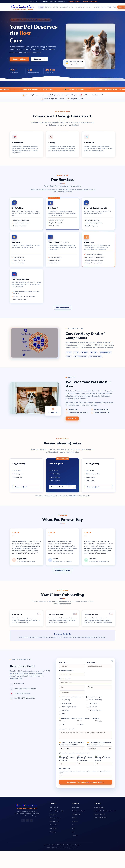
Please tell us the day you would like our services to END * (99, 744)
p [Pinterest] (32, 820)
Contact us (73, 496)
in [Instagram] (27, 820)
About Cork (76, 807)
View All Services (62, 308)
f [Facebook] (23, 820)
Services (48, 7)
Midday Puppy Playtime (68, 707)
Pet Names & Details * (67, 729)
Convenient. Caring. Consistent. (63, 116)
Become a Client (19, 59)
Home (41, 7)
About (56, 7)
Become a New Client (90, 2)
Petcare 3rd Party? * (66, 768)
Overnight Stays (55, 818)
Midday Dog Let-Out (56, 811)
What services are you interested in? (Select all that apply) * (80, 697)
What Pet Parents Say (62, 519)
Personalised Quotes (62, 443)
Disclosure (78, 845)
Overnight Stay (65, 703)
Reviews (97, 7)
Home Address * (65, 679)
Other (62, 714)
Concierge (53, 832)
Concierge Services (94, 710)
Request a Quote (74, 2)
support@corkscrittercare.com (105, 811)
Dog (62, 721)
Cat (80, 721)
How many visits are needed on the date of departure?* (67, 758)
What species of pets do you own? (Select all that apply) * (80, 718)
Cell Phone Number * (66, 671)
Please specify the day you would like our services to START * (71, 744)
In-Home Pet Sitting (94, 700)
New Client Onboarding (62, 595)
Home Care (64, 710)
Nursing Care (92, 707)
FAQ (115, 7)
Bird (62, 725)
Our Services (62, 180)
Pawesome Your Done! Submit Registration (86, 782)
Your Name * (63, 663)
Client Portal (80, 7)
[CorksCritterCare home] (23, 7)
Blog (109, 7)
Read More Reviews (63, 570)
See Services (39, 59)
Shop (104, 7)
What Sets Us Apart (67, 7)
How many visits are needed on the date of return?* (103, 758)
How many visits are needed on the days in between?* (85, 758)
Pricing (89, 7)
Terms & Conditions (50, 845)
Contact (74, 835)
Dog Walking (65, 700)
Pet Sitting (53, 814)
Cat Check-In (92, 703)
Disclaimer (70, 845)
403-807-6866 (99, 807)
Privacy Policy (61, 845)
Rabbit (98, 721)
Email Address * (92, 663)
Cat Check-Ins (54, 821)
